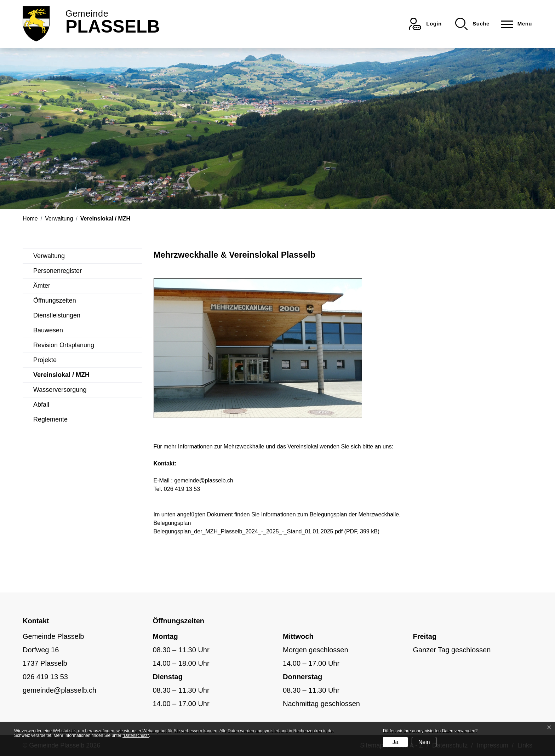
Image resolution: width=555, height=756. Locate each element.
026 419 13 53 (45, 677)
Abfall (41, 405)
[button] (472, 24)
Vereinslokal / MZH (61, 377)
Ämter (42, 286)
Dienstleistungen (57, 315)
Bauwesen (48, 330)
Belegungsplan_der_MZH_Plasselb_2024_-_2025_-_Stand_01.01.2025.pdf (248, 531)
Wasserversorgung (60, 390)
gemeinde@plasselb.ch (204, 480)
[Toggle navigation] (514, 24)
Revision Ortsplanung (64, 345)
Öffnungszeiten (55, 300)
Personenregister (58, 271)
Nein (424, 742)
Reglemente (50, 419)
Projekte (45, 360)
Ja (395, 742)
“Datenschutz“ (136, 735)
